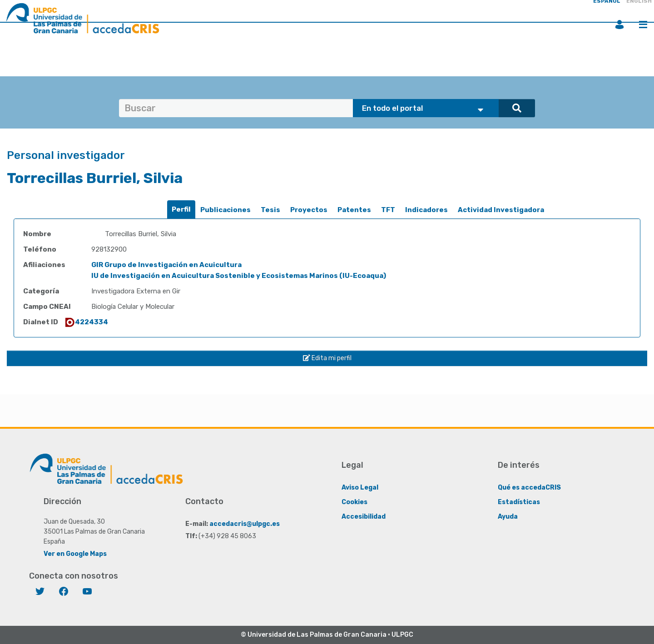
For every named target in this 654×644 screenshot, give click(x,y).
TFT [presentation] (388, 210)
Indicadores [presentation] (426, 210)
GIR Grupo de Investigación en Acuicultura (166, 265)
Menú (643, 25)
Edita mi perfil (327, 358)
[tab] (181, 210)
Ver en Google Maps (75, 554)
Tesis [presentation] (270, 210)
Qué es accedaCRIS (529, 488)
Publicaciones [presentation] (225, 210)
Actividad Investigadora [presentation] (501, 210)
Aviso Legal (360, 488)
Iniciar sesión (619, 25)
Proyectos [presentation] (309, 210)
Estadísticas (519, 502)
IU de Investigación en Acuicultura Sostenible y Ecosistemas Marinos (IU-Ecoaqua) (239, 276)
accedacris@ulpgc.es (245, 524)
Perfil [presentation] (181, 209)
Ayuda (508, 517)
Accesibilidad (364, 517)
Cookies (354, 502)
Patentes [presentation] (354, 210)
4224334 (86, 322)
